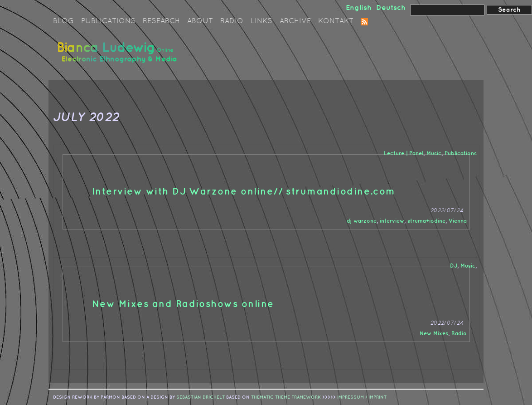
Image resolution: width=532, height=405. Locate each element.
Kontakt (336, 21)
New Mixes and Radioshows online (183, 304)
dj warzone (362, 221)
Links (261, 21)
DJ (454, 266)
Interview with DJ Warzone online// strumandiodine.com (244, 192)
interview (392, 221)
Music (434, 154)
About (200, 21)
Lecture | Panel (404, 154)
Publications (108, 21)
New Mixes (434, 334)
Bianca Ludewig (119, 56)
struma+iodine (426, 221)
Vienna (458, 221)
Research (161, 21)
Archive (295, 21)
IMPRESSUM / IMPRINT (362, 397)
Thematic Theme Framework (286, 397)
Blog (63, 21)
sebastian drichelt (201, 397)
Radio (232, 21)
